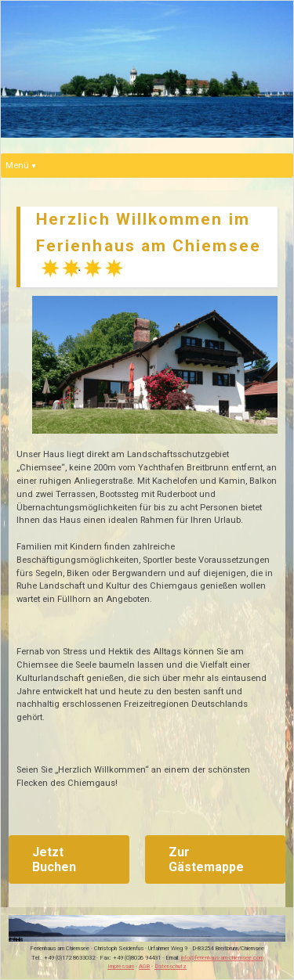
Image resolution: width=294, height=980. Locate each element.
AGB (144, 966)
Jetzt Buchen (54, 859)
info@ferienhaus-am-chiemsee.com (222, 958)
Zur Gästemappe (206, 859)
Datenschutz (171, 966)
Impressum (121, 966)
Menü (17, 166)
